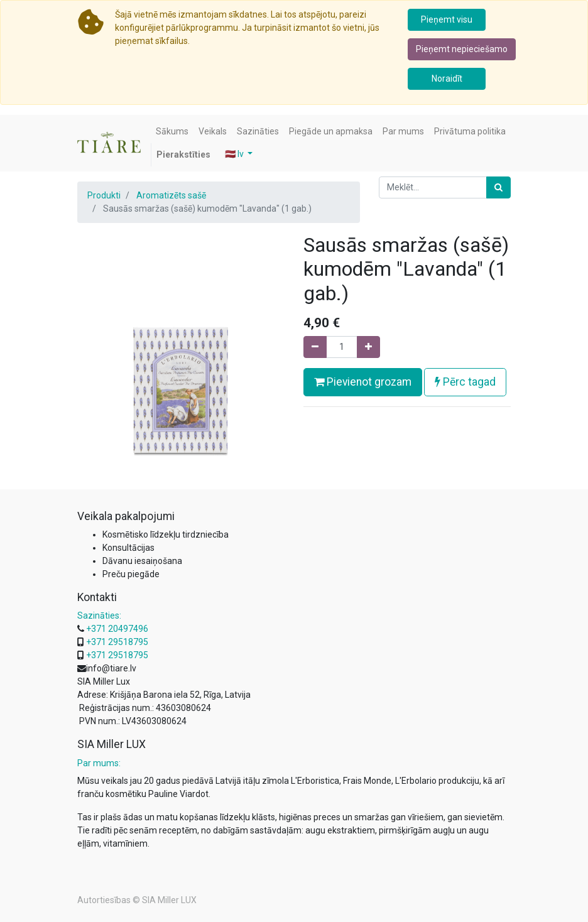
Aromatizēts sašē (171, 195)
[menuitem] (172, 132)
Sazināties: (99, 616)
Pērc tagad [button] (465, 382)
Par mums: (99, 763)
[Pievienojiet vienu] (368, 347)
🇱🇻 (235, 154)
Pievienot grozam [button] (363, 382)
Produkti (104, 195)
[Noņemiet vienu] (315, 347)
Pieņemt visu (447, 19)
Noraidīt (447, 79)
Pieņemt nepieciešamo (462, 49)
